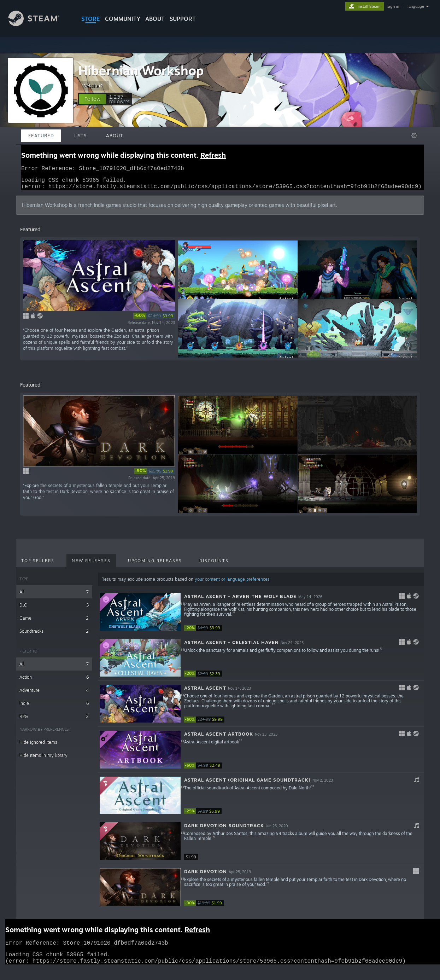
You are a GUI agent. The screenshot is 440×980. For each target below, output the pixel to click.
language (416, 6)
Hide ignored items (38, 746)
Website (93, 86)
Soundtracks (54, 635)
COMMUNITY (123, 19)
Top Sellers (38, 565)
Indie (54, 708)
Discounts (214, 565)
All (54, 596)
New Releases (91, 565)
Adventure (54, 694)
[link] (154, 320)
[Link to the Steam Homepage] (39, 24)
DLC (54, 609)
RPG (54, 721)
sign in (393, 6)
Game (54, 622)
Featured (41, 135)
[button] (93, 99)
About (155, 19)
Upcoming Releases (155, 565)
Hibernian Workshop (141, 71)
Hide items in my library (43, 759)
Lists (80, 135)
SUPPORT (183, 19)
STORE (91, 19)
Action (54, 681)
